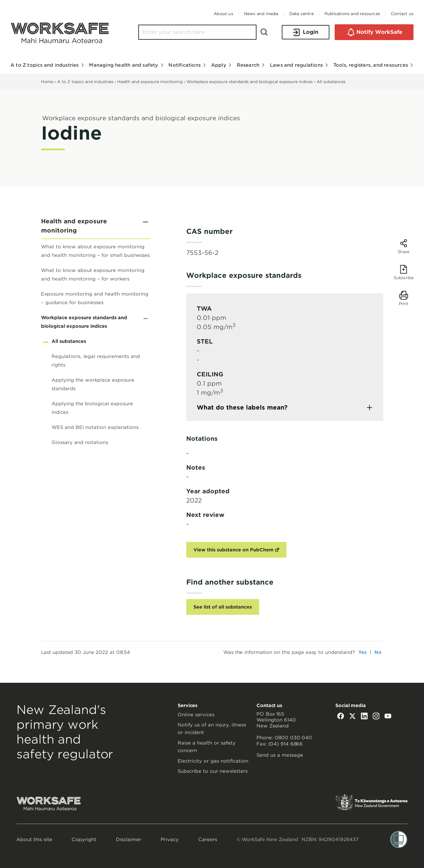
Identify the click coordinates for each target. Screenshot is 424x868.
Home (47, 82)
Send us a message (280, 755)
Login (306, 32)
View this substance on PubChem (234, 550)
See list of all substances (223, 607)
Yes (362, 652)
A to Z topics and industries (85, 82)
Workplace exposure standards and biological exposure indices (250, 82)
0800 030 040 (293, 738)
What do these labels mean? (242, 407)
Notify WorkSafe (374, 32)
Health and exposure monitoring (150, 82)
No (378, 652)
